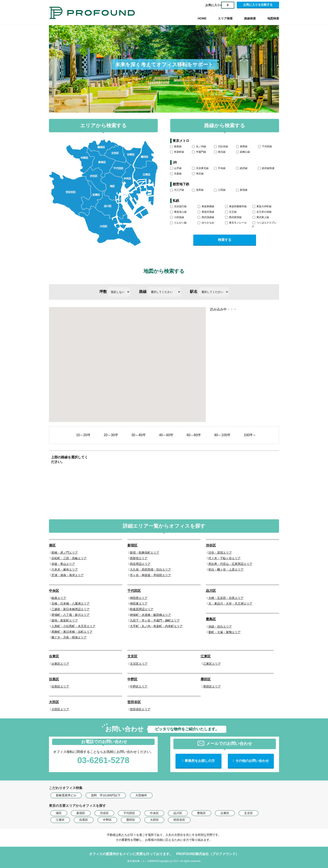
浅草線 (198, 190)
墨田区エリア (212, 686)
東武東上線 (261, 217)
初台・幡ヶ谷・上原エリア (226, 569)
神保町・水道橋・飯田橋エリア (150, 615)
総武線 (242, 168)
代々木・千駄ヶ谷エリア (224, 558)
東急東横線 (206, 206)
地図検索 (273, 18)
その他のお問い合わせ (252, 761)
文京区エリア (139, 664)
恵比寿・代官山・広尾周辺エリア (230, 564)
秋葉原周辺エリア (142, 609)
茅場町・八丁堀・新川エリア (70, 615)
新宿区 (132, 545)
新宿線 (242, 190)
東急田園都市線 (236, 206)
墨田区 (206, 679)
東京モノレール (236, 223)
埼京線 (198, 174)
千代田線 (265, 146)
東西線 (242, 146)
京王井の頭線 (262, 212)
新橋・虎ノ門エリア (65, 553)
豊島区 (211, 619)
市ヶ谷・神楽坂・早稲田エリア (150, 575)
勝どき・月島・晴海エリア (69, 637)
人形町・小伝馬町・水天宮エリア (73, 626)
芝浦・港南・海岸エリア (68, 575)
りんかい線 (178, 223)
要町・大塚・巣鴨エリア (224, 632)
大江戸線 (177, 190)
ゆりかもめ (206, 223)
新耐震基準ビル (66, 795)
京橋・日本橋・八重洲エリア (70, 604)
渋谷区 (211, 545)
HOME (202, 18)
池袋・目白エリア (220, 627)
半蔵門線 (199, 152)
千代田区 (134, 591)
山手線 (176, 168)
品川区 (211, 591)
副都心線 (243, 152)
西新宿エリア (139, 558)
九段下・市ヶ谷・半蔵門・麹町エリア (155, 620)
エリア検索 (225, 18)
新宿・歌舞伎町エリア (145, 553)
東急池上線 (178, 212)
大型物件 (141, 795)
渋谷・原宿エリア (220, 553)
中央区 (54, 591)
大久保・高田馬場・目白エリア (150, 569)
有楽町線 (177, 152)
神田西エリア (139, 598)
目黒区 (54, 679)
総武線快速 (266, 168)
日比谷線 (221, 146)
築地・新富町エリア (65, 620)
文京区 (132, 656)
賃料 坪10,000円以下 (106, 795)
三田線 (220, 190)
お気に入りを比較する (258, 5)
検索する (225, 240)
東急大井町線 (262, 206)
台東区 (54, 656)
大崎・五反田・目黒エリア (226, 598)
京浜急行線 (178, 206)
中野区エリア (139, 686)
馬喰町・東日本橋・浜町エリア (72, 632)
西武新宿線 (233, 217)
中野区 (132, 679)
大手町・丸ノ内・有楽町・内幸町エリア (156, 626)
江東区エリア (212, 664)
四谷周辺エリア (140, 564)
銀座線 (176, 146)
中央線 (220, 168)
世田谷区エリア (140, 709)
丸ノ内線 (199, 146)
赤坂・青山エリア (63, 564)
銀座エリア (59, 598)
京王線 (231, 212)
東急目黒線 (206, 212)
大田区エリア (60, 709)
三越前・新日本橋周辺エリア (70, 609)
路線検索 (250, 18)
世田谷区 (134, 702)
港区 (52, 545)
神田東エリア (139, 604)
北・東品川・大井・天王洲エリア (230, 604)
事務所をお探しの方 (200, 761)
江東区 (206, 656)
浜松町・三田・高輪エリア (69, 558)
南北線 (220, 152)
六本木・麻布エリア (65, 569)
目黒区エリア (60, 686)
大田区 (54, 702)
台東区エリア (60, 664)
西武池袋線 (206, 217)
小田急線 (177, 217)
